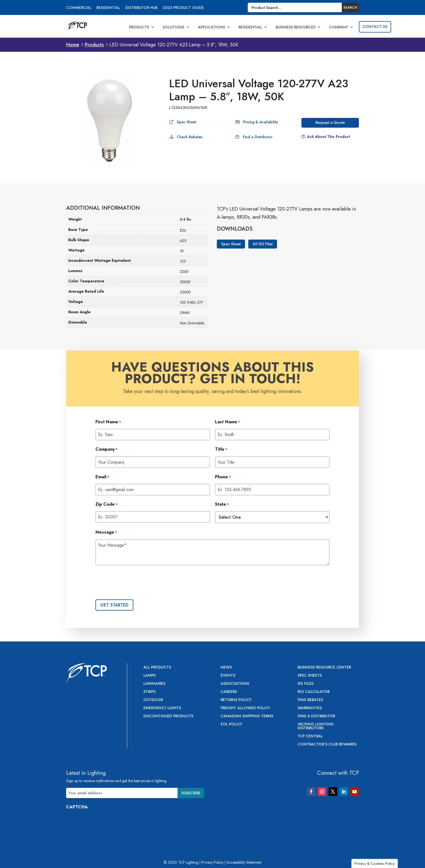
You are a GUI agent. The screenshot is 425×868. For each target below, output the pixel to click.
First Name (108, 422)
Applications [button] (214, 27)
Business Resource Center (324, 668)
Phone (223, 477)
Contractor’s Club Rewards (327, 745)
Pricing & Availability (260, 122)
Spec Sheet (186, 122)
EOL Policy (231, 725)
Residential (108, 8)
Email (102, 477)
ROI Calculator (314, 692)
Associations (235, 684)
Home (73, 45)
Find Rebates (310, 700)
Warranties (310, 708)
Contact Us (375, 27)
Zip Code (107, 505)
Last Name (228, 422)
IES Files (305, 684)
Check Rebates (190, 137)
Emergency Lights (162, 708)
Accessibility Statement (244, 862)
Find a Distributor (258, 137)
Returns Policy (236, 700)
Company (341, 27)
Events (228, 676)
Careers (229, 692)
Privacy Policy (212, 862)
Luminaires (154, 684)
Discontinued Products (168, 716)
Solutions (176, 27)
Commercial (79, 8)
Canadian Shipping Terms (247, 716)
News (226, 668)
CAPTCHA (77, 807)
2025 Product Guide (183, 8)
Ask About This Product (329, 137)
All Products (157, 668)
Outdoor (153, 700)
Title (221, 450)
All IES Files (263, 244)
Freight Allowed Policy (245, 708)
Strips (149, 692)
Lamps (149, 676)
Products (142, 27)
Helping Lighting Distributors (316, 726)
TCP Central (310, 736)
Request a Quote (330, 122)
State (222, 505)
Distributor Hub (141, 8)
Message (106, 533)
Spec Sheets (310, 676)
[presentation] (137, 583)
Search (350, 7)
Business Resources (298, 27)
